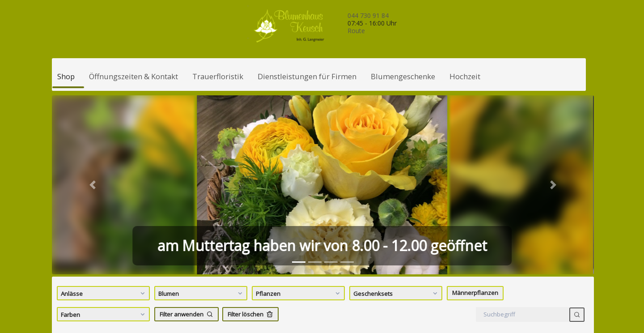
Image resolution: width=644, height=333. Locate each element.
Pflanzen (299, 293)
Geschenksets (396, 293)
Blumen (201, 293)
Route (356, 31)
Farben (104, 314)
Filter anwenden (186, 314)
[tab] (299, 262)
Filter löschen (250, 314)
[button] (93, 185)
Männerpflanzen (475, 293)
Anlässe (104, 293)
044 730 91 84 (368, 15)
